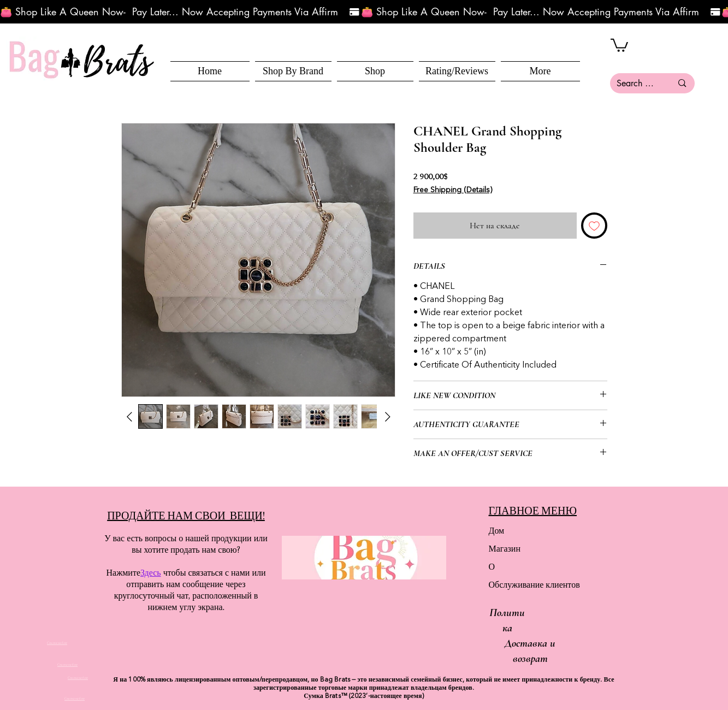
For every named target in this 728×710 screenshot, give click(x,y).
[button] (375, 71)
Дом (497, 531)
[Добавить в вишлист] (594, 226)
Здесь (151, 573)
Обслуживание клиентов (527, 585)
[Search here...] (636, 83)
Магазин (505, 549)
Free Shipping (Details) (453, 190)
